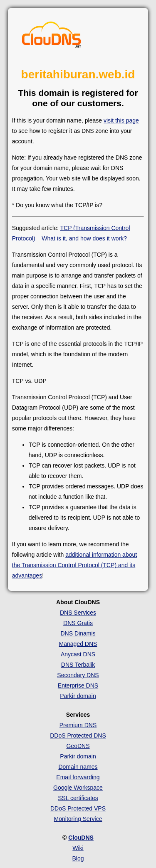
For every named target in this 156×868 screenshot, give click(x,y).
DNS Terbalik (78, 665)
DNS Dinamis (78, 633)
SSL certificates (78, 798)
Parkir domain (78, 696)
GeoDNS (78, 746)
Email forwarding (78, 777)
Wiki (78, 848)
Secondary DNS (78, 675)
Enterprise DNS (78, 685)
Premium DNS (78, 725)
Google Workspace (78, 788)
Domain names (78, 767)
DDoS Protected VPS (78, 808)
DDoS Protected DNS (78, 735)
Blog (78, 858)
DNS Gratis (78, 623)
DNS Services (78, 613)
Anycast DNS (78, 654)
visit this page (121, 120)
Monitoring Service (78, 819)
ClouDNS (81, 838)
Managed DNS (78, 644)
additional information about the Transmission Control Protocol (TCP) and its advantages (74, 565)
